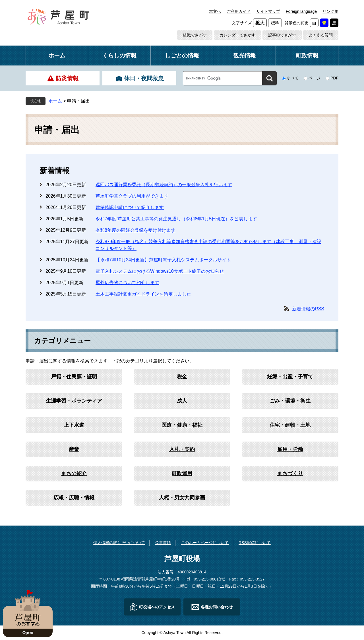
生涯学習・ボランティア (74, 401)
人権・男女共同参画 (182, 498)
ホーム (57, 56)
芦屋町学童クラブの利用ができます (132, 196)
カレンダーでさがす (237, 35)
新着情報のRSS (308, 309)
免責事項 (163, 543)
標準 (275, 23)
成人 (182, 401)
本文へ (215, 11)
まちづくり (290, 473)
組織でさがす (195, 35)
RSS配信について (255, 543)
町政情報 (307, 56)
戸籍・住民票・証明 (74, 377)
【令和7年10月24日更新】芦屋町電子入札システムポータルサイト (163, 260)
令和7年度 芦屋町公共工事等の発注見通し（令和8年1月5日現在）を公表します (176, 219)
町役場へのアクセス (157, 607)
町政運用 (182, 473)
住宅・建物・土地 (290, 425)
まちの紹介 (74, 473)
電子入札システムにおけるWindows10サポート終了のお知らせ (160, 271)
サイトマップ (268, 11)
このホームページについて (205, 543)
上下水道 (74, 425)
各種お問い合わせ (217, 607)
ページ (315, 78)
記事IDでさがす (282, 35)
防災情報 (67, 78)
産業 (74, 449)
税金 (182, 377)
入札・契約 (182, 449)
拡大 (260, 23)
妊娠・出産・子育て (290, 377)
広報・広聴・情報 (74, 498)
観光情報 (245, 56)
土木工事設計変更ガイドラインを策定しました (143, 294)
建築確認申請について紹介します (130, 207)
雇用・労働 (290, 449)
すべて (293, 78)
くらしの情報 (119, 56)
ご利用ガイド (239, 11)
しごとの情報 (182, 56)
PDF (334, 78)
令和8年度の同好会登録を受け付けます (136, 230)
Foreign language (301, 11)
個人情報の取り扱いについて (119, 543)
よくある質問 (321, 35)
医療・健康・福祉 (182, 425)
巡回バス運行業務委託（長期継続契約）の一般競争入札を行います (164, 185)
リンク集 (330, 11)
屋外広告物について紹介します (127, 283)
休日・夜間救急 (144, 78)
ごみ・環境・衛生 (290, 401)
